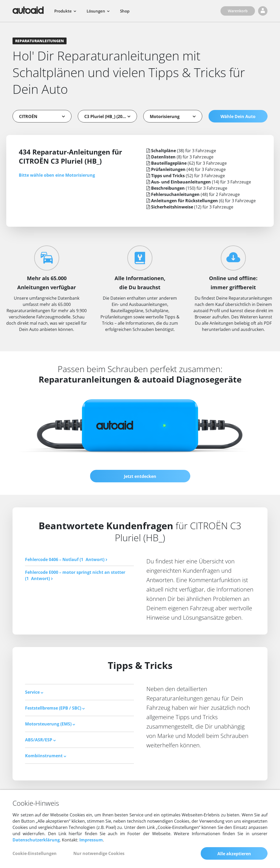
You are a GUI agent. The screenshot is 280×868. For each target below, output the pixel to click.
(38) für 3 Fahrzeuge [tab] (181, 151)
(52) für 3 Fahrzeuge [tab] (186, 176)
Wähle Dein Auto (238, 116)
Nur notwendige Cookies (99, 854)
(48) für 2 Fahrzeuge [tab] (193, 194)
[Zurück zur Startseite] (28, 10)
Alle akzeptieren (234, 854)
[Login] (263, 11)
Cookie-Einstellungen (35, 854)
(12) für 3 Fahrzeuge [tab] (190, 207)
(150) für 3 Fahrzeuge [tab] (187, 188)
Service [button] (34, 692)
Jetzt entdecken (140, 476)
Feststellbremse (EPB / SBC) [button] (55, 708)
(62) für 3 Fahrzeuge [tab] (187, 163)
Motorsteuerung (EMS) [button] (50, 724)
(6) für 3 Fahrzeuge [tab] (201, 201)
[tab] (79, 692)
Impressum (91, 840)
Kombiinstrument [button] (46, 756)
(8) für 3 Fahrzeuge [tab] (180, 157)
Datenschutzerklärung (36, 840)
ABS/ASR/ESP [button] (40, 740)
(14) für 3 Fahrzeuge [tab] (199, 182)
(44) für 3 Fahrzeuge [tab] (186, 169)
